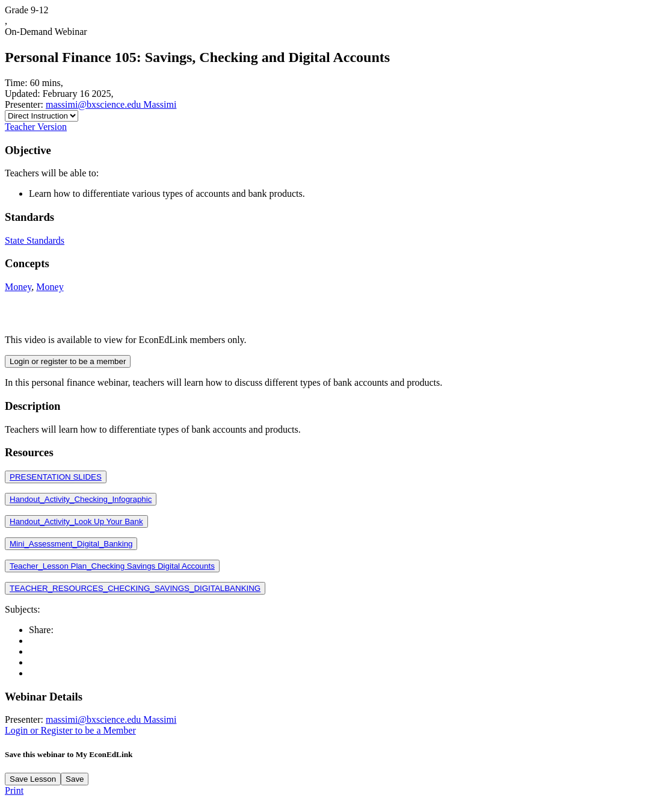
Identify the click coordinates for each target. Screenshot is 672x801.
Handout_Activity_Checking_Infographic (81, 499)
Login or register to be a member (68, 361)
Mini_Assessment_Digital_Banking (71, 544)
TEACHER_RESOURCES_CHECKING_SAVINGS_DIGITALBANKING (135, 588)
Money (18, 287)
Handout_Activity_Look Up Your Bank (76, 521)
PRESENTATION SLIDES (56, 477)
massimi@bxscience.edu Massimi (111, 104)
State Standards (35, 240)
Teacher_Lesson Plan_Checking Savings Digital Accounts (112, 566)
